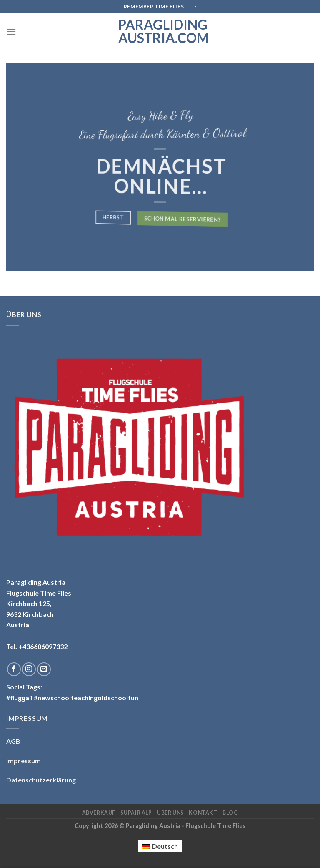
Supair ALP (136, 813)
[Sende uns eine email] (44, 669)
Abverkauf (99, 813)
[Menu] (11, 31)
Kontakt (203, 813)
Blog (230, 813)
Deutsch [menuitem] (165, 846)
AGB (13, 741)
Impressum (24, 761)
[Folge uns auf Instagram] (29, 669)
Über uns (170, 813)
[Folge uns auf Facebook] (14, 669)
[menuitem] (160, 846)
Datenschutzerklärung (41, 780)
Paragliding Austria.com (160, 31)
